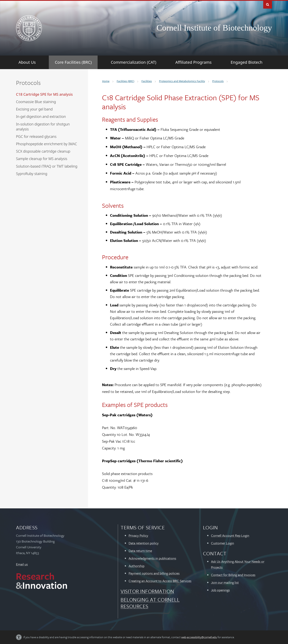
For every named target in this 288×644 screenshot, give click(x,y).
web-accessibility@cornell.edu (199, 637)
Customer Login (222, 543)
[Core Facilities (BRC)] (73, 62)
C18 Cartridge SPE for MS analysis (44, 94)
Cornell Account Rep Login (230, 535)
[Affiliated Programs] (193, 62)
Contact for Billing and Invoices (233, 575)
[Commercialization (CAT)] (133, 62)
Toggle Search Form (268, 4)
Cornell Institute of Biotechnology (214, 28)
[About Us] (27, 62)
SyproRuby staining (32, 174)
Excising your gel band (34, 109)
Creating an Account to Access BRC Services (160, 581)
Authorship (136, 566)
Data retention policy (144, 543)
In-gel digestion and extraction (41, 116)
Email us (22, 564)
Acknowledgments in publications (152, 558)
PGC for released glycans (36, 136)
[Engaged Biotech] (246, 62)
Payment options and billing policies (154, 573)
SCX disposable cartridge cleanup (43, 151)
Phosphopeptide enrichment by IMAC (46, 144)
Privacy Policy (138, 535)
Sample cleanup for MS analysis (42, 159)
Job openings (220, 590)
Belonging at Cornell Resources (150, 603)
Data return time (140, 551)
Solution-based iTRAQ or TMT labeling (47, 166)
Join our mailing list (225, 582)
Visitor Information (147, 591)
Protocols (28, 83)
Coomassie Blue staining (36, 102)
